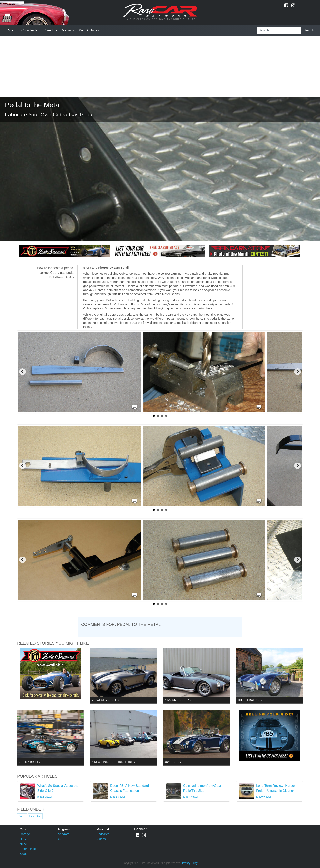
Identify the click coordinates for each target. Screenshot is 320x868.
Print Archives (89, 30)
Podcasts (103, 834)
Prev (22, 372)
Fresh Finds (28, 849)
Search (309, 30)
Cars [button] (10, 30)
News (24, 844)
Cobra (22, 816)
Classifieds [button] (30, 30)
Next (298, 372)
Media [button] (67, 30)
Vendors (51, 30)
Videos (101, 839)
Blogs (24, 854)
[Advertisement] (160, 67)
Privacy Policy (190, 863)
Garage (25, 834)
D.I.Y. (23, 839)
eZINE (63, 839)
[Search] (279, 30)
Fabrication (35, 816)
